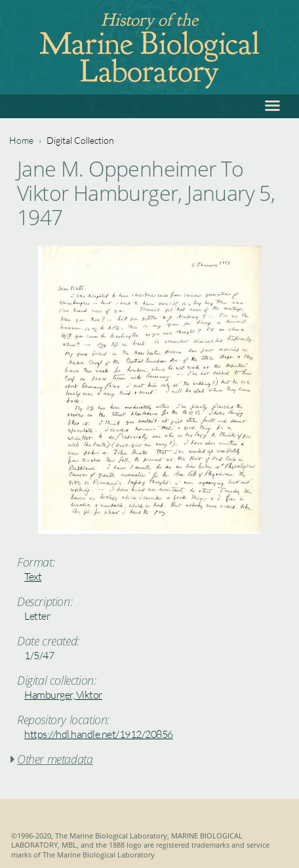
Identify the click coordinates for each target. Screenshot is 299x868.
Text (33, 576)
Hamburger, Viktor (63, 695)
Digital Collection (80, 140)
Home (21, 140)
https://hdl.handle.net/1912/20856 (99, 734)
